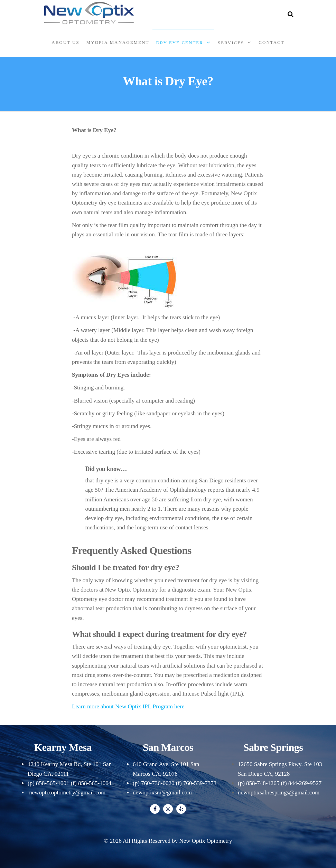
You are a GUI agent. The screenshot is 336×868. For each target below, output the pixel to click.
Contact (271, 42)
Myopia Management (118, 42)
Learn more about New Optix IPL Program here (128, 706)
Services (231, 43)
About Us (65, 42)
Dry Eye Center (180, 43)
